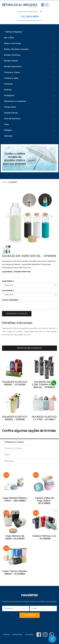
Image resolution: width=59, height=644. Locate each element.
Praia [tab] (7, 454)
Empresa (17, 634)
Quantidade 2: (8, 281)
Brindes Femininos (12, 55)
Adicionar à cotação (17, 314)
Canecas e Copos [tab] (14, 442)
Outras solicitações (10, 300)
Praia (6, 124)
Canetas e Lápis (11, 78)
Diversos (8, 90)
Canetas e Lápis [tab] (13, 448)
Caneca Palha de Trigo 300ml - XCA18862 (44, 501)
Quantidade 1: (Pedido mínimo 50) (16, 272)
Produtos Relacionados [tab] (30, 348)
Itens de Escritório (12, 119)
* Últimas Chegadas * (14, 32)
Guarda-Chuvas (11, 113)
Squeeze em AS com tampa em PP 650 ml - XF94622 (44, 385)
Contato (29, 634)
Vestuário (8, 136)
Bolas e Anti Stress (13, 43)
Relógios (8, 130)
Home (4, 182)
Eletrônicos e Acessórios (15, 101)
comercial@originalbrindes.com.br (30, 21)
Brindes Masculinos (13, 67)
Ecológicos (9, 95)
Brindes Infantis (11, 61)
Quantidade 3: (8, 291)
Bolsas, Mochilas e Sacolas (16, 49)
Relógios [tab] (9, 461)
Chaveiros (8, 84)
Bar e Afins (9, 38)
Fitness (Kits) (10, 107)
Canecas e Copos (12, 72)
